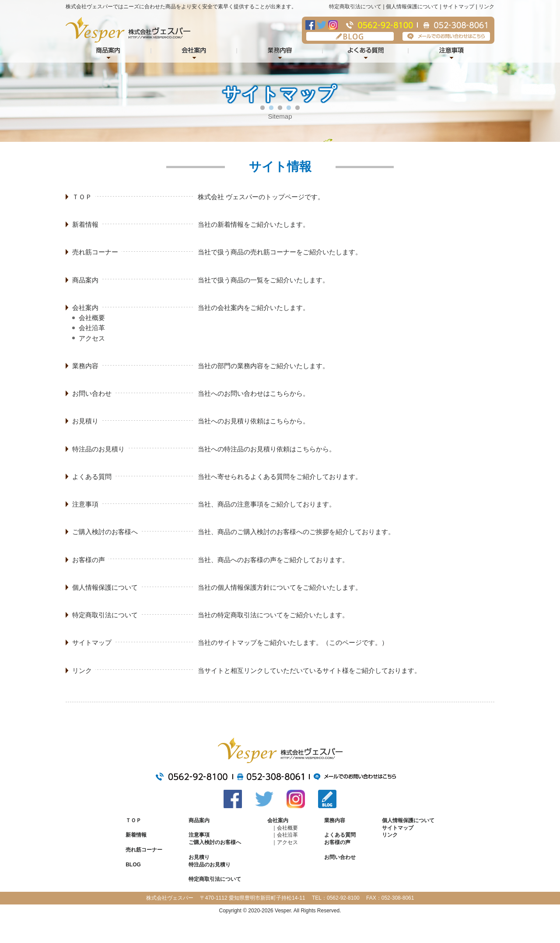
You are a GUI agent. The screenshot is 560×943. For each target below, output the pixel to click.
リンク (486, 7)
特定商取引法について (355, 7)
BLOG (350, 36)
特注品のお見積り (98, 449)
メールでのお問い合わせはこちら (446, 36)
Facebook (310, 25)
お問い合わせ (92, 393)
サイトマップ (458, 7)
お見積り (85, 421)
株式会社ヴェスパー (128, 30)
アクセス (92, 338)
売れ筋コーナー (95, 252)
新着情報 (85, 224)
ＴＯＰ (82, 197)
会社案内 (194, 51)
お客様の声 (89, 560)
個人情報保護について (412, 7)
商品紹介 (108, 51)
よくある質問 (366, 51)
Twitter (322, 25)
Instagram (333, 25)
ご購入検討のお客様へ (105, 532)
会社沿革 (92, 328)
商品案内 (85, 280)
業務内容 (280, 51)
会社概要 (92, 318)
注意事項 (451, 51)
